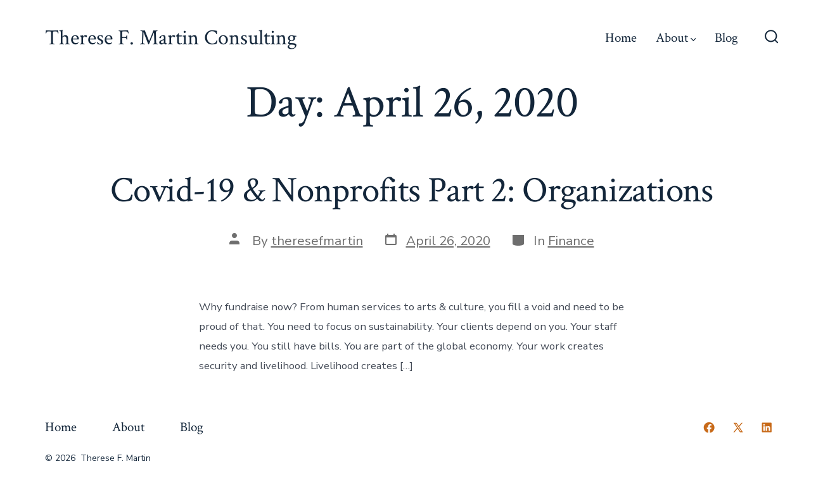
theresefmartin (317, 241)
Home (621, 38)
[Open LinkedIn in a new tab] (767, 427)
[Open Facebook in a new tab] (709, 427)
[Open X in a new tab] (738, 427)
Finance (571, 241)
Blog (726, 38)
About (676, 38)
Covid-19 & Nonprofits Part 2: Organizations (411, 191)
